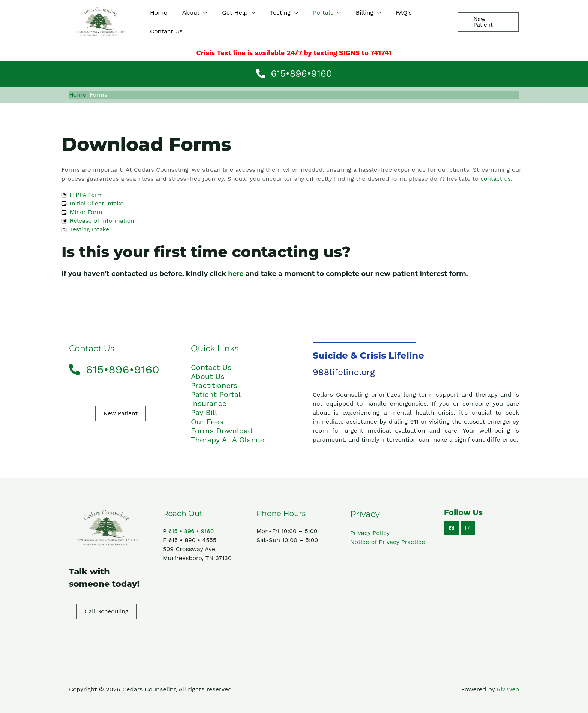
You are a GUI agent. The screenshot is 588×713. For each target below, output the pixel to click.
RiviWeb (508, 690)
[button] (487, 22)
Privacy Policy (370, 534)
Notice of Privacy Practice (388, 543)
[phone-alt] (294, 74)
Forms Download (222, 431)
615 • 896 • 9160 (192, 532)
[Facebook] (451, 529)
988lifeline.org (344, 373)
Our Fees (207, 422)
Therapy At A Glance (228, 440)
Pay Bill (204, 413)
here (236, 275)
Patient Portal (216, 395)
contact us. (497, 178)
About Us (208, 377)
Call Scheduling (107, 612)
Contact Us (211, 368)
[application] (203, 22)
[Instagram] (468, 529)
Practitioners (214, 386)
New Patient (120, 414)
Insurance (209, 404)
